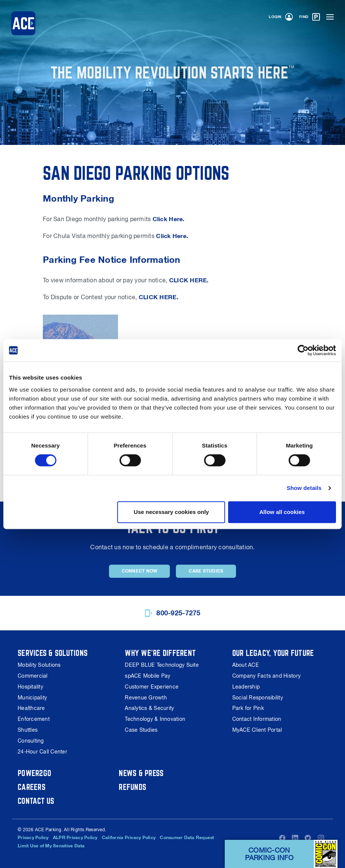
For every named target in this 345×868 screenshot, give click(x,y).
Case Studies (206, 571)
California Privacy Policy (129, 838)
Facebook (282, 838)
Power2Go (34, 773)
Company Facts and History (266, 676)
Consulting (31, 741)
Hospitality (30, 687)
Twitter (308, 838)
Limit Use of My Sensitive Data (51, 846)
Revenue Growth (146, 698)
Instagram (321, 838)
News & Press (141, 773)
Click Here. (169, 219)
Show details (304, 488)
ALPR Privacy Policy (75, 838)
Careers (32, 787)
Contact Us (36, 801)
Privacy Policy (33, 838)
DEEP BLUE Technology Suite (162, 665)
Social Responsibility (258, 698)
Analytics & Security (149, 708)
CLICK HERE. (189, 280)
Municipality (32, 698)
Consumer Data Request (187, 838)
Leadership (246, 687)
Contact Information (257, 719)
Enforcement (34, 719)
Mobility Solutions (39, 665)
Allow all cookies (282, 512)
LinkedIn (295, 838)
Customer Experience (152, 687)
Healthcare (31, 708)
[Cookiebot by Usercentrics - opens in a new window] (303, 350)
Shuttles (28, 730)
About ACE (246, 665)
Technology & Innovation (155, 719)
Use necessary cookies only (171, 512)
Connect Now (140, 571)
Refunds (132, 787)
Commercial (33, 676)
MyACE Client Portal (257, 730)
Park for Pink (248, 708)
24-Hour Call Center (42, 752)
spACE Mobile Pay (148, 676)
